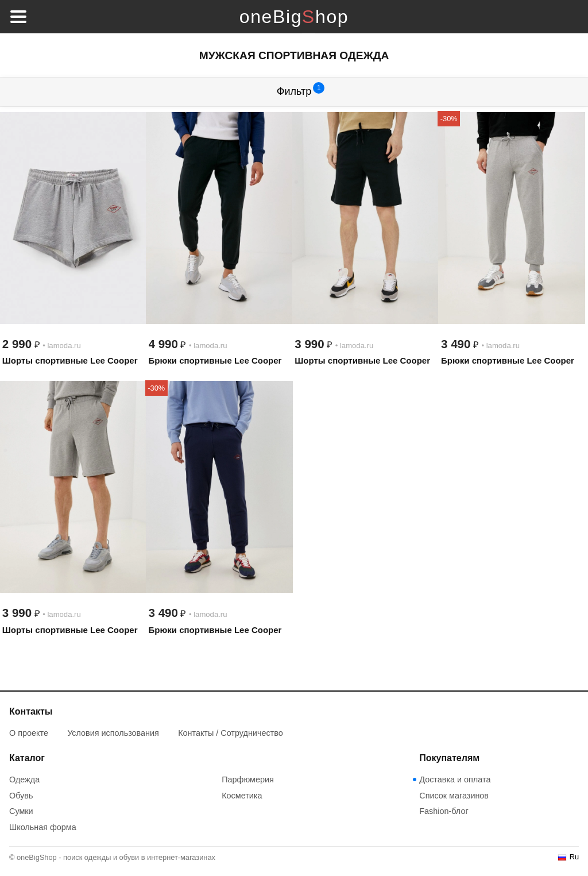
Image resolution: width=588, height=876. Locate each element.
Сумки (21, 811)
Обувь (21, 796)
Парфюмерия (248, 779)
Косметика (242, 796)
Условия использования (113, 733)
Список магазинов (454, 796)
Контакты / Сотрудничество (231, 733)
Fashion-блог (444, 811)
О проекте (29, 733)
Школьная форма (43, 827)
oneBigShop (294, 17)
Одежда (24, 779)
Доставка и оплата (455, 779)
